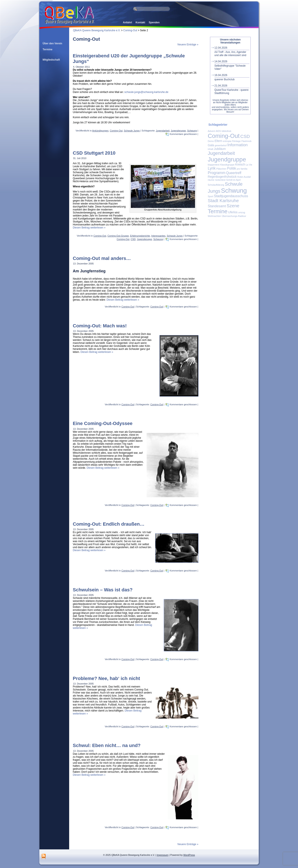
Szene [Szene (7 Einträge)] (233, 206)
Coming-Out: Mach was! (100, 326)
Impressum (162, 855)
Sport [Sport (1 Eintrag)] (211, 196)
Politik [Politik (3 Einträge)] (231, 168)
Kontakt (140, 22)
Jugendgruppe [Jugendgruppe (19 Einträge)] (227, 159)
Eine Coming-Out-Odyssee (103, 423)
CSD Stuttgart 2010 (94, 153)
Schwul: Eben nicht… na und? (107, 745)
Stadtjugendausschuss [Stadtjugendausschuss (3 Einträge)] (231, 196)
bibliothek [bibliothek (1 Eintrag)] (226, 131)
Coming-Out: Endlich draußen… (109, 524)
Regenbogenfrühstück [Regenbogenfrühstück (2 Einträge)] (222, 177)
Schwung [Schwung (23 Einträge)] (234, 190)
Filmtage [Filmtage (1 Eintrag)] (236, 141)
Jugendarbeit (163, 131)
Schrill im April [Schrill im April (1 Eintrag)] (233, 180)
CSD (133, 239)
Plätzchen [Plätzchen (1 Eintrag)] (221, 169)
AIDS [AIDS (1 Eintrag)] (218, 131)
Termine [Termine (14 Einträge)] (218, 211)
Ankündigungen (100, 131)
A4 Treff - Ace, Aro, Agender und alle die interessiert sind (232, 51)
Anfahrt (127, 22)
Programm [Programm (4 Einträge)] (217, 173)
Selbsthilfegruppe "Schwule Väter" (232, 65)
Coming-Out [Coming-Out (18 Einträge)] (224, 136)
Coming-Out (130, 30)
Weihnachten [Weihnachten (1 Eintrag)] (215, 216)
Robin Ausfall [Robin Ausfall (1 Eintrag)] (244, 177)
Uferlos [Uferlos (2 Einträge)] (233, 212)
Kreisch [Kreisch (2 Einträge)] (240, 165)
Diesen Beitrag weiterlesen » (89, 228)
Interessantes (158, 236)
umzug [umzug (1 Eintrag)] (242, 212)
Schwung (192, 131)
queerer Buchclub (232, 77)
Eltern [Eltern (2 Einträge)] (218, 141)
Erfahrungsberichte (140, 236)
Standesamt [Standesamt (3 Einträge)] (217, 206)
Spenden (154, 22)
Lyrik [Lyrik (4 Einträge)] (212, 168)
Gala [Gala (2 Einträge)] (211, 145)
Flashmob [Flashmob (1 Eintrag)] (247, 141)
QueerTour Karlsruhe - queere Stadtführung (232, 89)
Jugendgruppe (178, 131)
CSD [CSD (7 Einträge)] (245, 136)
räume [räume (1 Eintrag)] (211, 180)
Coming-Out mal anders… (102, 258)
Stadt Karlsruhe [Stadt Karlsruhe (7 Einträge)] (223, 201)
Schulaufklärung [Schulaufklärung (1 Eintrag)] (216, 185)
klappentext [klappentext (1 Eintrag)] (214, 165)
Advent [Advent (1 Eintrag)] (211, 131)
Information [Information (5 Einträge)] (238, 145)
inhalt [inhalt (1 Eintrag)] (211, 149)
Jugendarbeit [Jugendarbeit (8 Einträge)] (221, 153)
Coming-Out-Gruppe (118, 236)
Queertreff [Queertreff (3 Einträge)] (234, 173)
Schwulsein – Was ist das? (103, 590)
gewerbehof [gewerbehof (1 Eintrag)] (221, 145)
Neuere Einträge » (188, 45)
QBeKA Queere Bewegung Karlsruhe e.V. (97, 30)
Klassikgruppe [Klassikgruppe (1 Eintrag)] (227, 165)
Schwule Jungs (132, 131)
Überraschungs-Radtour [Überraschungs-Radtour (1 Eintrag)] (234, 216)
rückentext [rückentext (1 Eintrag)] (220, 180)
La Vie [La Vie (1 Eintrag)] (249, 165)
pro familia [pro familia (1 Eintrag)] (242, 169)
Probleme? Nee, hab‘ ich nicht (106, 678)
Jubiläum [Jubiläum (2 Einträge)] (220, 149)
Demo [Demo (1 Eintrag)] (211, 141)
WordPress (189, 855)
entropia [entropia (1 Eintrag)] (227, 141)
